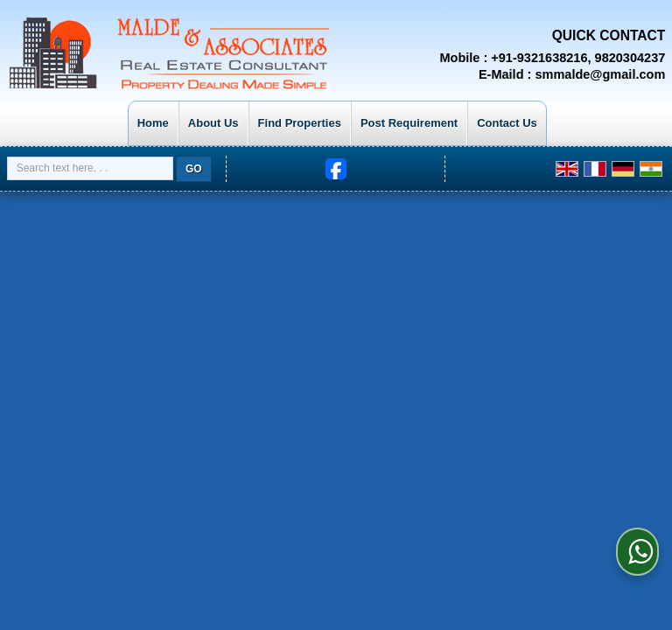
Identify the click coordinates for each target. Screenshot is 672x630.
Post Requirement (409, 123)
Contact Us (507, 123)
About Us (213, 123)
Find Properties (300, 123)
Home (153, 123)
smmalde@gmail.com (600, 74)
